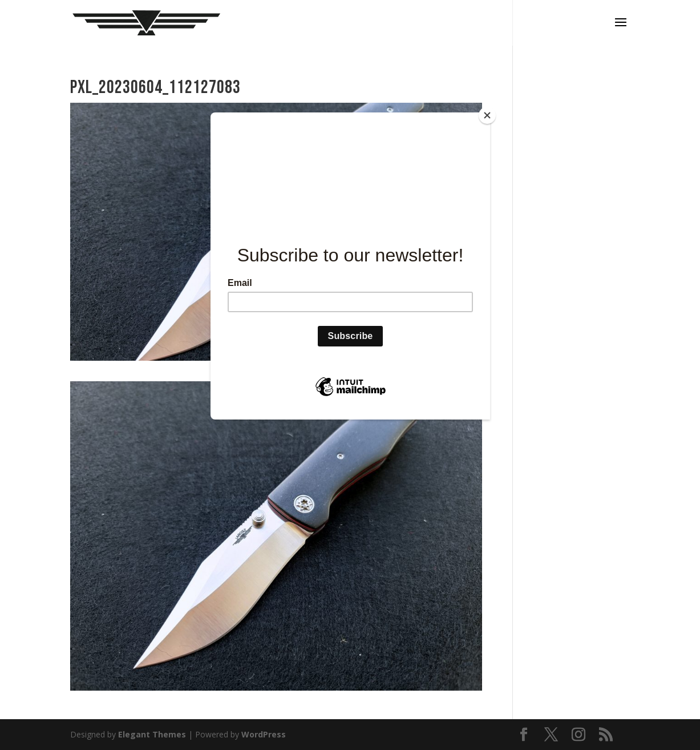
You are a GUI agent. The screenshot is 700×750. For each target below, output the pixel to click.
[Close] (487, 115)
